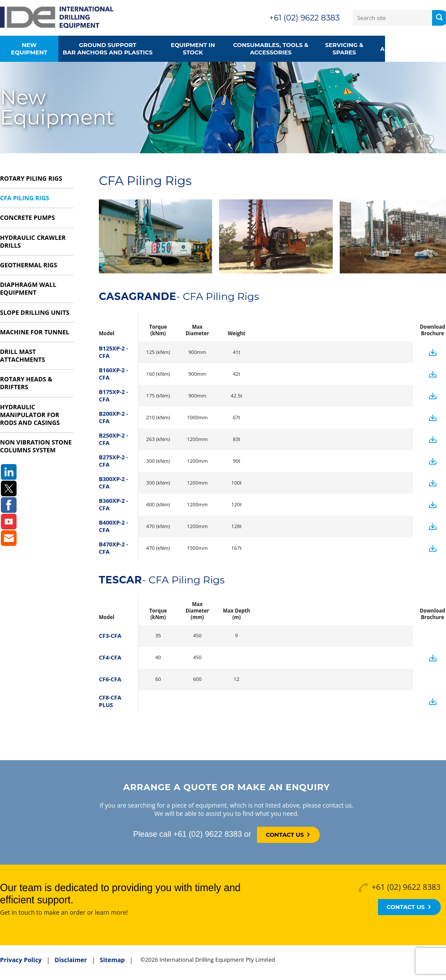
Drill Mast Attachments (22, 355)
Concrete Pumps (27, 217)
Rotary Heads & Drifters (26, 383)
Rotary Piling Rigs (31, 178)
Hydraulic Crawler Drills (33, 241)
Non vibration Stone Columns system (36, 446)
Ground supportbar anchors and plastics (108, 49)
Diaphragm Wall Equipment (28, 288)
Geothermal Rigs (29, 265)
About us (396, 49)
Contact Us (288, 835)
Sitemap (112, 960)
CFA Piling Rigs (25, 198)
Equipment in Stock (193, 49)
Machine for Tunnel (35, 332)
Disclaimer (71, 960)
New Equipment (29, 49)
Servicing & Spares (345, 49)
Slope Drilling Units (35, 312)
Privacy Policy (21, 960)
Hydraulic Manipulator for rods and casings (30, 415)
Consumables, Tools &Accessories (271, 49)
